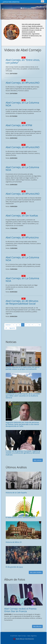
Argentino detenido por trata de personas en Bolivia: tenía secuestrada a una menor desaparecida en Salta (22, 424)
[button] (3, 12)
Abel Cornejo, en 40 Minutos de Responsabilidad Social (22, 302)
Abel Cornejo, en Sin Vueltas (22, 215)
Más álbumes (37, 626)
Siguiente (12, 328)
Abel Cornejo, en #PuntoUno (22, 237)
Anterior (8, 325)
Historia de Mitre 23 (14, 542)
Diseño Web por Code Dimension (25, 639)
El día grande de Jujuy (14, 567)
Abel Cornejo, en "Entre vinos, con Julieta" (23, 61)
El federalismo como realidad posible (20, 517)
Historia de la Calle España (16, 493)
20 (6, 328)
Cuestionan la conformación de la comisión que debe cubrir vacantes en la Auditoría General (23, 396)
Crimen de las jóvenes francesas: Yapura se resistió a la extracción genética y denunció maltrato (23, 453)
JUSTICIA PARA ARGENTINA (11, 2)
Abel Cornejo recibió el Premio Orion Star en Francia (20, 610)
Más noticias (38, 460)
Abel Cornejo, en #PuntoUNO (23, 83)
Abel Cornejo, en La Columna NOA (22, 104)
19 (39, 325)
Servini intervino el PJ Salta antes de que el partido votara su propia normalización (23, 368)
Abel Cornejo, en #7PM (19, 125)
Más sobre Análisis (36, 572)
